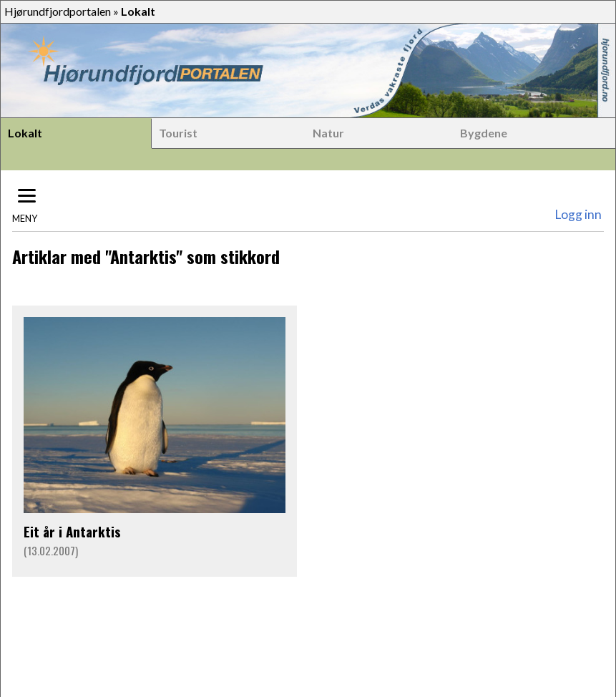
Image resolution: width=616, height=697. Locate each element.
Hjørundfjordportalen (58, 11)
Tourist (178, 133)
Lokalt (25, 133)
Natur (328, 133)
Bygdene (484, 133)
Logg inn (578, 214)
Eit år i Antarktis (72, 531)
